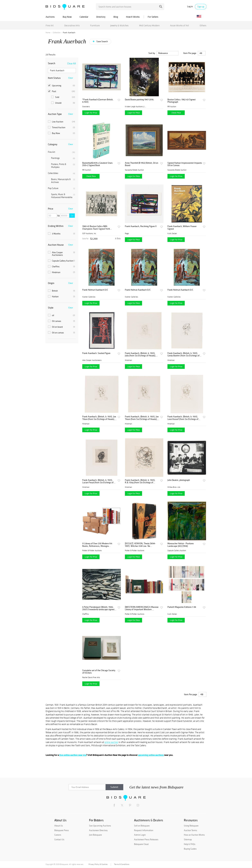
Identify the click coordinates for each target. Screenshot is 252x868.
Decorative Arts (72, 25)
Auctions (50, 17)
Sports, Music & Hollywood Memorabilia (63, 196)
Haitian (61, 296)
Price (51, 209)
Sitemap (188, 839)
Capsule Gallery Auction (61, 261)
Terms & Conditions (122, 864)
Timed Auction (61, 127)
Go (72, 216)
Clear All (72, 63)
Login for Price (91, 113)
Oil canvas (61, 321)
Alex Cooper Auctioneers (61, 254)
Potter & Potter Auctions (92, 550)
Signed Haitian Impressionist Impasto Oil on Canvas (185, 164)
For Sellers (153, 17)
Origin (51, 283)
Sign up (201, 7)
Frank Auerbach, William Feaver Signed (182, 228)
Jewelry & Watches (119, 25)
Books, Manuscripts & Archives (63, 181)
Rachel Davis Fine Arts (91, 677)
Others (203, 25)
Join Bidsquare (95, 835)
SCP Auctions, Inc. (89, 233)
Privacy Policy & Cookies (98, 864)
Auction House (56, 245)
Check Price (176, 113)
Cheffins (61, 266)
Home (48, 33)
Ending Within (56, 226)
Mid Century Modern (149, 25)
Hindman (61, 272)
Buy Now (67, 17)
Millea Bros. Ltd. (174, 487)
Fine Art (50, 25)
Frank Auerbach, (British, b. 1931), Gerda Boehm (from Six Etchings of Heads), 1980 (183, 355)
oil (61, 315)
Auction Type (55, 114)
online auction (111, 742)
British (61, 291)
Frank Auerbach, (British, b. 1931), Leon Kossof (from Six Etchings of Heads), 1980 (183, 418)
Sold (63, 97)
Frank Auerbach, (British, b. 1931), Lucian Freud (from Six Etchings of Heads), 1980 (98, 481)
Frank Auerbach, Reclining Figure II (141, 226)
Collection (57, 33)
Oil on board (61, 327)
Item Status (54, 78)
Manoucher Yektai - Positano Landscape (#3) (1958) (181, 545)
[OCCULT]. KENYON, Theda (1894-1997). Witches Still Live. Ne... (140, 545)
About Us (59, 826)
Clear (71, 78)
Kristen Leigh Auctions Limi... (135, 107)
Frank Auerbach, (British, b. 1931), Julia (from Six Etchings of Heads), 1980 (140, 355)
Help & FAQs (190, 844)
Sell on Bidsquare (142, 826)
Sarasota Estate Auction (134, 170)
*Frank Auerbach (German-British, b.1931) (98, 101)
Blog (116, 17)
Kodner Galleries (89, 297)
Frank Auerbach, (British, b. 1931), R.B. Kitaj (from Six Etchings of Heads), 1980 (140, 481)
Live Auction (61, 122)
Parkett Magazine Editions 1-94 (182, 607)
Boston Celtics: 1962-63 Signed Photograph (181, 101)
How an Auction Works (194, 835)
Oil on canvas (61, 333)
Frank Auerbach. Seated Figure (96, 353)
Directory (101, 17)
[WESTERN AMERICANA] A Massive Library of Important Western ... (142, 608)
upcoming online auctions (151, 755)
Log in (190, 6)
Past (61, 91)
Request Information (144, 830)
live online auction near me (73, 755)
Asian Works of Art (180, 25)
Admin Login (140, 835)
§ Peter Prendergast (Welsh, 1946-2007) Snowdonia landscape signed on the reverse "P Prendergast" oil (98, 608)
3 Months (61, 234)
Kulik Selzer (172, 233)
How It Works (133, 17)
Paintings (63, 158)
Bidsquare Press (62, 830)
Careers (58, 835)
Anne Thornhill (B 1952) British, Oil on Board (142, 164)
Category (53, 144)
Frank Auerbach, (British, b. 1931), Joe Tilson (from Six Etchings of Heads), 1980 (99, 418)
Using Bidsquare (191, 826)
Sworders (86, 107)
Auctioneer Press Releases (146, 839)
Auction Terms (190, 830)
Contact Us (59, 839)
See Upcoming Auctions (100, 826)
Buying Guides (190, 849)
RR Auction (172, 107)
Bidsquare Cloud (141, 844)
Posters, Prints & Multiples (63, 166)
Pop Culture (61, 188)
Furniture (95, 25)
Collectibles (61, 173)
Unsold (63, 103)
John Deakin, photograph (179, 480)
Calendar (84, 17)
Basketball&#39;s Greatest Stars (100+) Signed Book (97, 164)
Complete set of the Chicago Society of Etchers (99, 672)
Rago (127, 233)
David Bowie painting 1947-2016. (139, 100)
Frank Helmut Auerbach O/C (95, 290)
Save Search (102, 41)
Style (51, 308)
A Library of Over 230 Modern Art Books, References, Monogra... (97, 545)
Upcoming (61, 86)
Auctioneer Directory (98, 830)
